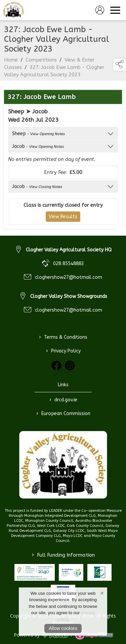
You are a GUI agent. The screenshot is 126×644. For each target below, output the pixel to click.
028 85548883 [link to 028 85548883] (69, 264)
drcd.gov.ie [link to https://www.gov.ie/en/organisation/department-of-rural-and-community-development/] (63, 400)
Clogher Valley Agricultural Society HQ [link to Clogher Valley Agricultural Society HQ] (69, 250)
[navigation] (115, 10)
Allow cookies (63, 628)
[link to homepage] (13, 10)
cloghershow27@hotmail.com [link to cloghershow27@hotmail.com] (69, 277)
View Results (63, 220)
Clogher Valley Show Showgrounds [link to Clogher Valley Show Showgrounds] (69, 296)
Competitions (41, 63)
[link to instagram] (70, 366)
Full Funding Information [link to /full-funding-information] (63, 555)
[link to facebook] (56, 366)
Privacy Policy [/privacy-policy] (63, 351)
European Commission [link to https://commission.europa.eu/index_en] (63, 413)
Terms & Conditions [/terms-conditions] (63, 337)
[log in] (100, 10)
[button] (120, 65)
